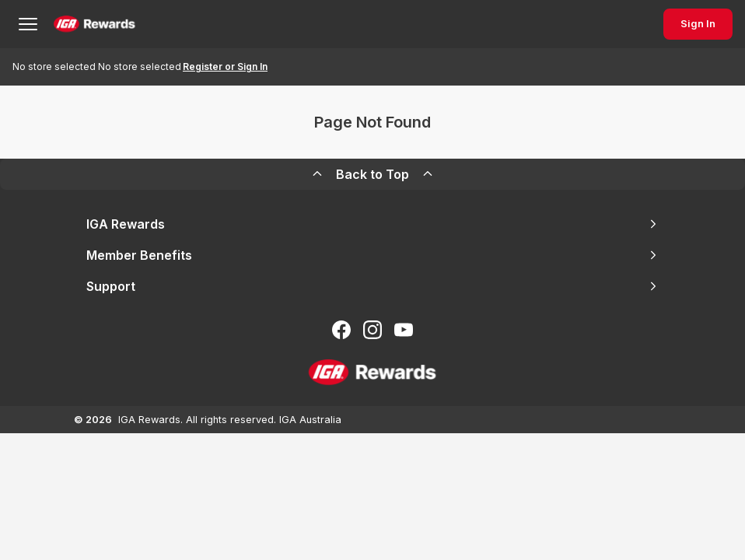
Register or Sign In (225, 66)
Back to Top (372, 174)
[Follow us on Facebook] (341, 330)
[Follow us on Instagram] (372, 330)
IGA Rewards (372, 224)
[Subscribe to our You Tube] (404, 330)
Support (372, 286)
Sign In (698, 24)
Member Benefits (372, 255)
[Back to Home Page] (94, 24)
